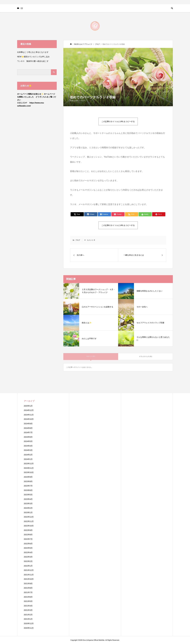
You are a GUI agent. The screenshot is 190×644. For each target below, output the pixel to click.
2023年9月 (28, 477)
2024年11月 (29, 415)
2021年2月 (28, 615)
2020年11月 (29, 628)
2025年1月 (28, 406)
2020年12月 (29, 623)
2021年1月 (28, 619)
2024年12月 (29, 410)
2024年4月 (28, 446)
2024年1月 (28, 459)
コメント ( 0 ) (91, 356)
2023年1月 (28, 513)
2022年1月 (28, 566)
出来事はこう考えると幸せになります (33, 52)
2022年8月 (28, 535)
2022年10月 (29, 526)
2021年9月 (28, 584)
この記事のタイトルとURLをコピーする (118, 121)
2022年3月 (28, 557)
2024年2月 (28, 455)
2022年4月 (28, 552)
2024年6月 (28, 437)
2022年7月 (28, 539)
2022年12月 (29, 517)
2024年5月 (28, 441)
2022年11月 (29, 521)
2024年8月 (28, 428)
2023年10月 (29, 472)
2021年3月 (28, 610)
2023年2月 (28, 508)
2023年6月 (28, 490)
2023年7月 (28, 486)
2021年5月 (28, 601)
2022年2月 (28, 561)
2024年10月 (29, 419)
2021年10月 (29, 579)
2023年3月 (28, 504)
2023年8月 (28, 481)
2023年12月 (29, 464)
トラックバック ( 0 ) (146, 356)
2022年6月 (28, 544)
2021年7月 (28, 592)
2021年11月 (29, 575)
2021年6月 (28, 597)
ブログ (83, 101)
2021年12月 (29, 570)
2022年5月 (28, 548)
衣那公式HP (22, 103)
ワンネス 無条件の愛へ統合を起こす (33, 61)
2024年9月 (28, 424)
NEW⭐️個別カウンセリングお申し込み (34, 57)
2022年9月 (28, 530)
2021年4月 (28, 606)
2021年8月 (28, 588)
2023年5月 (28, 495)
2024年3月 (28, 450)
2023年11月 (29, 468)
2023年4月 (28, 499)
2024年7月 (28, 432)
